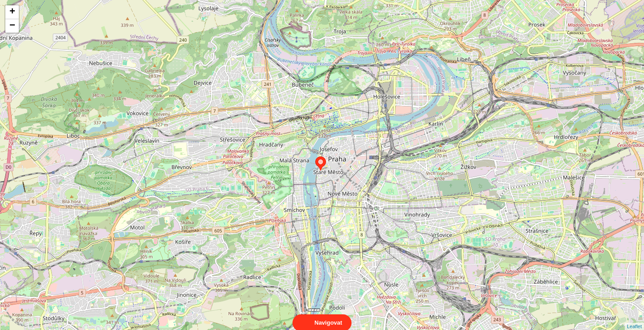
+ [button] (12, 12)
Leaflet (634, 318)
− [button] (12, 26)
